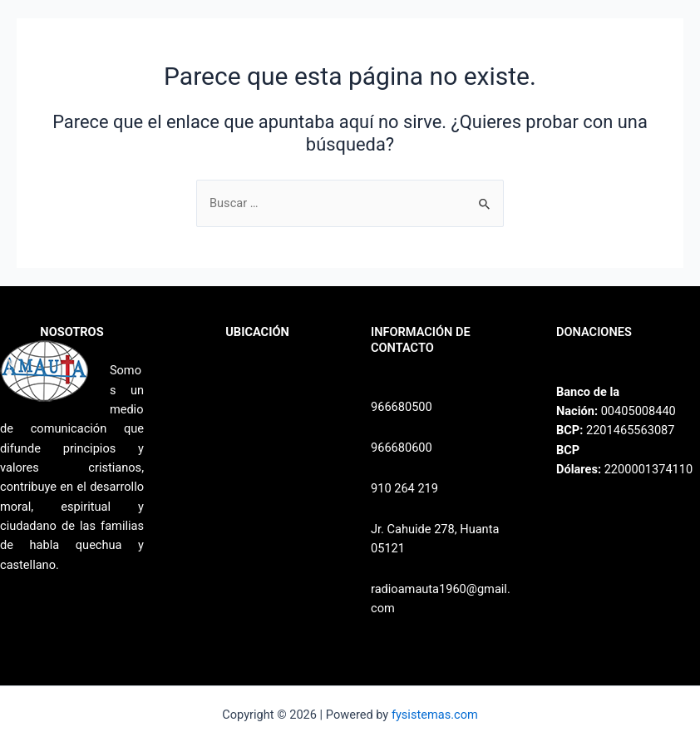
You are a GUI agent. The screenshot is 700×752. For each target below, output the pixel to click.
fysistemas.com (435, 715)
